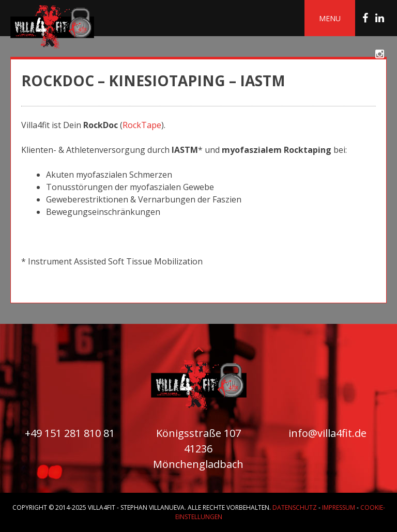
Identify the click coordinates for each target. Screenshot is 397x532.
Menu (330, 18)
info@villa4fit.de (327, 433)
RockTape (142, 125)
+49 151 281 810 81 (70, 433)
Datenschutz (295, 507)
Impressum (339, 507)
